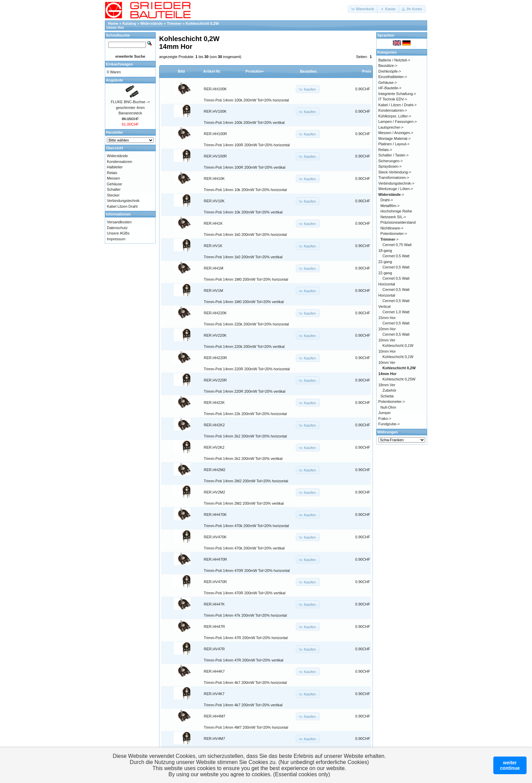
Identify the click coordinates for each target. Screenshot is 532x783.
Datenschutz (117, 228)
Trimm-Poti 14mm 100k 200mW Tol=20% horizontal (246, 100)
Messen (113, 178)
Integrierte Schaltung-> (397, 94)
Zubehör (389, 390)
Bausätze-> (388, 66)
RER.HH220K (215, 313)
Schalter (114, 189)
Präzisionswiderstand (398, 222)
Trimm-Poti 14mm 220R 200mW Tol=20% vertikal (245, 391)
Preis (367, 71)
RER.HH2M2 (215, 470)
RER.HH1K (213, 223)
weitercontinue (510, 765)
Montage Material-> (394, 138)
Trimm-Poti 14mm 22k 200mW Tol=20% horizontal (245, 414)
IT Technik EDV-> (393, 99)
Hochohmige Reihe (396, 211)
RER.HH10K (214, 179)
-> (391, 194)
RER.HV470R (215, 582)
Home (113, 23)
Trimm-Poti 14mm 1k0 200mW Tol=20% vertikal (243, 257)
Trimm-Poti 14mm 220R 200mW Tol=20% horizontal (247, 369)
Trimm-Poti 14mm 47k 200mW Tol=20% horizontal (245, 615)
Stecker (113, 195)
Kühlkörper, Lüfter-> (395, 116)
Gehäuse (115, 184)
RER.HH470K (215, 515)
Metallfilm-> (390, 206)
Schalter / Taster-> (393, 155)
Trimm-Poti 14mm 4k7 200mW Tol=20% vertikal (243, 705)
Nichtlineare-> (392, 228)
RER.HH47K (214, 604)
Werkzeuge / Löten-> (396, 189)
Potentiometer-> (394, 234)
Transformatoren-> (394, 178)
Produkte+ (255, 71)
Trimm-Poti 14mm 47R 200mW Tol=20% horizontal (246, 638)
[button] (363, 9)
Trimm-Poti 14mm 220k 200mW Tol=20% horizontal (246, 324)
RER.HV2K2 (214, 447)
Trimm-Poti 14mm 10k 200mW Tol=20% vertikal (243, 212)
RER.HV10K (214, 201)
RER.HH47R (214, 627)
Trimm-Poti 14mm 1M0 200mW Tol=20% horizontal (246, 279)
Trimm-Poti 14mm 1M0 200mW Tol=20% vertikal (244, 302)
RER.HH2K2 (214, 425)
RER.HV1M (214, 291)
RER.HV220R (215, 380)
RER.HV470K (215, 537)
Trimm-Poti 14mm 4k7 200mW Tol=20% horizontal (245, 683)
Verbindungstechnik (123, 201)
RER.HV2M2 (215, 492)
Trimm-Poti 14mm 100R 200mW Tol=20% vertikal (245, 167)
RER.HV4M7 (215, 739)
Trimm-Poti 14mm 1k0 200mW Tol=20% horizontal (245, 235)
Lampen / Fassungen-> (397, 122)
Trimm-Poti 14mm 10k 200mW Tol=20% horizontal (245, 190)
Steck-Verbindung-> (395, 172)
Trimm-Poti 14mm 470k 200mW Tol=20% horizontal (246, 526)
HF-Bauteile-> (390, 88)
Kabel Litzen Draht (122, 206)
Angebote (115, 80)
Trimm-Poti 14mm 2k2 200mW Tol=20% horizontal (245, 436)
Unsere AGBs (118, 233)
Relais (112, 173)
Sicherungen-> (391, 161)
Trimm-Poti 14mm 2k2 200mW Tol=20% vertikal (243, 459)
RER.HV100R (215, 156)
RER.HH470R (215, 559)
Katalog (129, 23)
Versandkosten (119, 222)
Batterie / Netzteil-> (394, 60)
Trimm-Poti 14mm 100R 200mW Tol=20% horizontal (247, 145)
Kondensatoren (120, 162)
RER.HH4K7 (214, 671)
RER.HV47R (214, 649)
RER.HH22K (214, 403)
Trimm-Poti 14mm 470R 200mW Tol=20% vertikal (245, 593)
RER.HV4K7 (214, 694)
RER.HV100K (215, 111)
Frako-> (385, 418)
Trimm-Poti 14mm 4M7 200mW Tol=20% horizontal (246, 727)
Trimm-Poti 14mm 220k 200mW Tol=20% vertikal (244, 347)
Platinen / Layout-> (394, 144)
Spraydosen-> (390, 166)
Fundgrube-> (389, 424)
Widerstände (152, 23)
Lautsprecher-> (391, 127)
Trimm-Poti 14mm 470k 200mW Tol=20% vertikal (244, 548)
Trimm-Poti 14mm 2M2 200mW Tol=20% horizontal (246, 481)
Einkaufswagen (119, 64)
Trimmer (174, 23)
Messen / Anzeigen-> (396, 133)
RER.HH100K (215, 89)
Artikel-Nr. (212, 71)
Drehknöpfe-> (390, 71)
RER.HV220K (215, 335)
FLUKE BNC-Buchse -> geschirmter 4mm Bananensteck (130, 107)
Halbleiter (115, 167)
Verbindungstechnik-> (396, 183)
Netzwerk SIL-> (393, 217)
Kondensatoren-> (393, 110)
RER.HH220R (215, 358)
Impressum (116, 239)
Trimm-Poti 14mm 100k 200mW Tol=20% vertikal (244, 123)
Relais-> (385, 150)
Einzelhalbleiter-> (393, 77)
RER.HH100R (215, 134)
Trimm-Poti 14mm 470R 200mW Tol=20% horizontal (247, 571)
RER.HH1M (214, 268)
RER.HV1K (213, 246)
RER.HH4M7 (215, 716)
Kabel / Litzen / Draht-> (397, 105)
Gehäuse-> (388, 82)
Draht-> (387, 200)
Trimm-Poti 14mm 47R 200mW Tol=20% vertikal (244, 660)
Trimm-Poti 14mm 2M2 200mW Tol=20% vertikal (244, 503)
